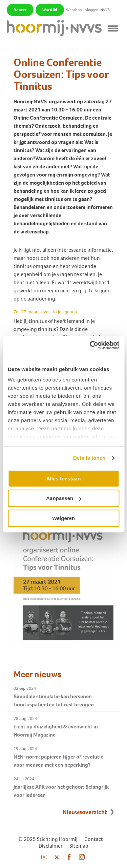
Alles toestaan (64, 479)
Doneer (20, 10)
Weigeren (63, 518)
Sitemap (79, 846)
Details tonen (89, 458)
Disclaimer (51, 846)
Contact (94, 839)
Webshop (74, 10)
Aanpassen (64, 498)
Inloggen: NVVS (97, 10)
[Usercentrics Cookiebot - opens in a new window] (90, 345)
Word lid (50, 10)
